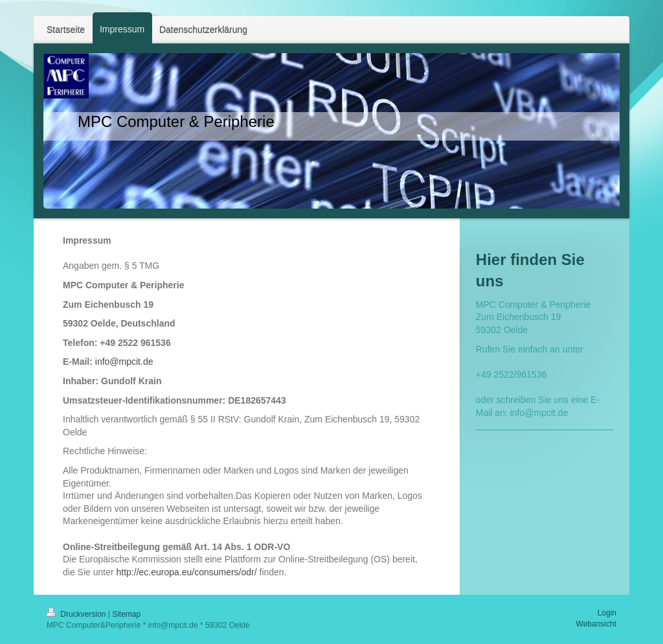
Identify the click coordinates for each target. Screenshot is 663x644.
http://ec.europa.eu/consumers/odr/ (187, 572)
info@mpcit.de (124, 362)
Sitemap (126, 614)
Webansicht (596, 624)
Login (607, 613)
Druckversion (77, 614)
